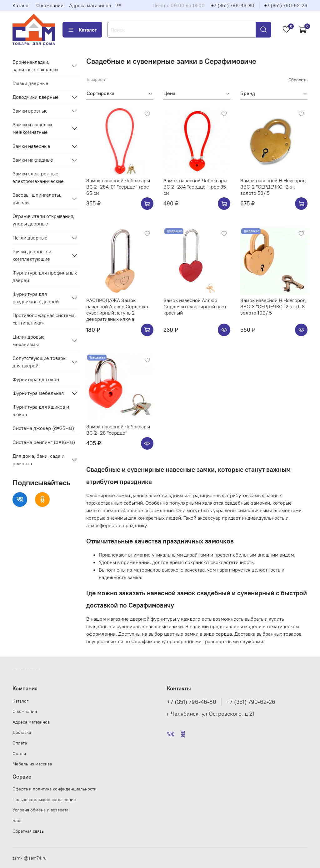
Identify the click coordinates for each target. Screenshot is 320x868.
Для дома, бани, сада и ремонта (38, 460)
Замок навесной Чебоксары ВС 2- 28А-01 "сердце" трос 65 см (118, 187)
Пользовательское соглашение (44, 800)
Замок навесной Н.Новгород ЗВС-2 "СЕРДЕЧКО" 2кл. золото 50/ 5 (273, 187)
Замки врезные (30, 111)
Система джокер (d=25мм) (43, 428)
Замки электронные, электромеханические (38, 177)
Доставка (22, 732)
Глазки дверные (30, 83)
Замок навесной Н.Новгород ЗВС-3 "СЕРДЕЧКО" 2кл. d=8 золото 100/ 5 (273, 306)
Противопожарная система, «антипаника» (44, 319)
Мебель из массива (32, 764)
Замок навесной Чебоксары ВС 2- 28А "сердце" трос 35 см (195, 187)
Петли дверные (30, 238)
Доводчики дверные (36, 97)
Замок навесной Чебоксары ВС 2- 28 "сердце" (118, 430)
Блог (17, 820)
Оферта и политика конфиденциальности (55, 789)
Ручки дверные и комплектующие (32, 255)
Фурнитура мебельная (38, 393)
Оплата (20, 743)
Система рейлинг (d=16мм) (44, 442)
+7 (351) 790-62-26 (286, 5)
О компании (50, 5)
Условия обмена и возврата (40, 810)
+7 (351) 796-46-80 (233, 5)
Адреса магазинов (90, 5)
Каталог (22, 5)
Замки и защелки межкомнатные (32, 128)
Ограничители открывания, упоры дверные (43, 220)
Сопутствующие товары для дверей (40, 362)
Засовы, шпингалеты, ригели (37, 199)
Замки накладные (33, 160)
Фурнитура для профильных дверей (45, 276)
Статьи (19, 754)
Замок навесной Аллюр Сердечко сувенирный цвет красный (195, 306)
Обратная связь (28, 831)
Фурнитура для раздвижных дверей (36, 298)
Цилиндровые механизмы (29, 341)
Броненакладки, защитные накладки (35, 66)
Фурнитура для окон (36, 379)
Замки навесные (31, 146)
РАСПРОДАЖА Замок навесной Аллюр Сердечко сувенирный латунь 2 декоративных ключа (117, 310)
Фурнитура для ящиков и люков (41, 411)
